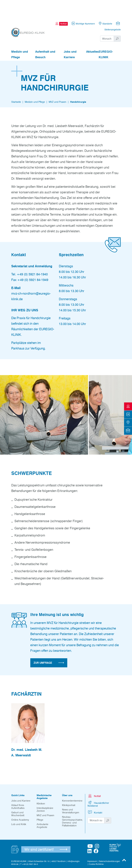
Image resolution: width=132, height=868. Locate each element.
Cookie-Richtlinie (96, 847)
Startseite (16, 84)
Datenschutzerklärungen (109, 844)
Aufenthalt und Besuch (45, 37)
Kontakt (95, 795)
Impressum (92, 844)
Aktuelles (92, 34)
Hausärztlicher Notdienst (98, 787)
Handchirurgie (78, 84)
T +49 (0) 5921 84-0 (29, 847)
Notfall (94, 778)
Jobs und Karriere (70, 37)
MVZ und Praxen (58, 84)
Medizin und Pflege (20, 37)
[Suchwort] (107, 21)
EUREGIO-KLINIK (106, 37)
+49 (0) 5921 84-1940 (32, 257)
